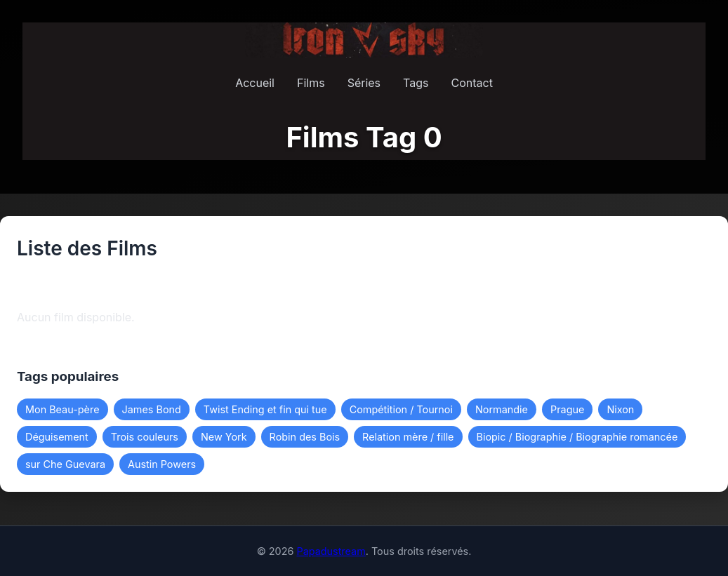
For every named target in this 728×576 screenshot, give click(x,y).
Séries (364, 83)
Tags (416, 83)
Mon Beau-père (62, 409)
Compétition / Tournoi (401, 409)
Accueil (255, 83)
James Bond (152, 409)
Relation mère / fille (408, 437)
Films (311, 83)
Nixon (620, 409)
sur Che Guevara (65, 464)
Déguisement (57, 437)
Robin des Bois (305, 437)
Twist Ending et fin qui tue (265, 409)
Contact (471, 83)
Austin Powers (162, 464)
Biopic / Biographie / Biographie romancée (577, 437)
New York (224, 437)
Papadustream (331, 551)
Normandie (502, 409)
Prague (567, 409)
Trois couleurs (145, 437)
